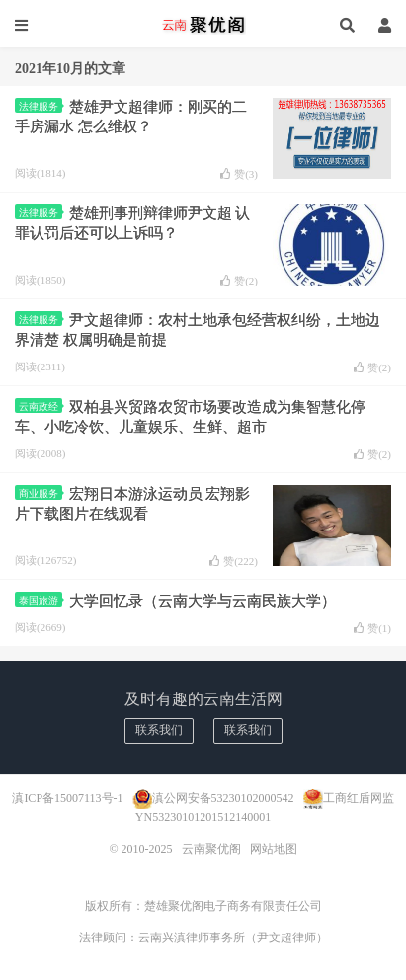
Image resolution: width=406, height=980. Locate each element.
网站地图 (274, 849)
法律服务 (41, 106)
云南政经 (41, 407)
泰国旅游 (41, 600)
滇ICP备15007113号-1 (67, 798)
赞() (239, 174)
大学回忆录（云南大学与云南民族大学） (203, 601)
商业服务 (41, 493)
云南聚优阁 (203, 25)
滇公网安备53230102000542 (223, 798)
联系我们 (159, 730)
